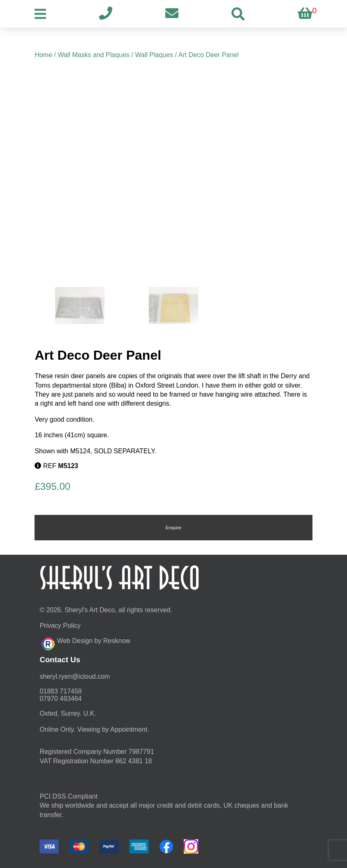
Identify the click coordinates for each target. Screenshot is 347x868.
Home (43, 55)
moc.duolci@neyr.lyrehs (75, 676)
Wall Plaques (154, 55)
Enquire (174, 528)
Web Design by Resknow (86, 643)
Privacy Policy (60, 626)
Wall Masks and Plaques (94, 55)
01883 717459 (60, 691)
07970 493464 (60, 699)
